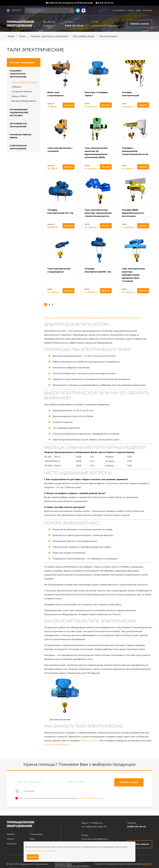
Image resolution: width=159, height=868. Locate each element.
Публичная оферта (63, 864)
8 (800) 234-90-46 (90, 741)
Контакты (147, 10)
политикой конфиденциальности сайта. (41, 851)
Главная (11, 36)
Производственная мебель (20, 136)
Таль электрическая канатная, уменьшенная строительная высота (98, 213)
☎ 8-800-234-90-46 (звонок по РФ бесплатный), (69, 3)
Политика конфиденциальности (69, 862)
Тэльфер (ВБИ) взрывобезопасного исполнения (133, 213)
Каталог (17, 10)
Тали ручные (51, 318)
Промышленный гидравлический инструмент (19, 113)
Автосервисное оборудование (18, 125)
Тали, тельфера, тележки (84, 36)
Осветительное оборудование (18, 147)
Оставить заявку (129, 782)
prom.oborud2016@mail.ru (105, 26)
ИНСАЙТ (147, 864)
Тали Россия (133, 318)
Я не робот (25, 791)
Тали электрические (108, 36)
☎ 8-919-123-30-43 (104, 3)
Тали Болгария (117, 318)
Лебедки (16, 87)
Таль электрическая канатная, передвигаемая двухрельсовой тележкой (133, 275)
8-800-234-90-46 (74, 26)
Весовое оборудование (24, 101)
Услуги (131, 10)
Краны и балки (19, 96)
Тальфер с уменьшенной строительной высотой (135, 151)
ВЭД (138, 10)
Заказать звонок (140, 844)
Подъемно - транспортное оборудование (49, 36)
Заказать (69, 105)
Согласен (33, 857)
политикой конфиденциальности (91, 798)
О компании (119, 10)
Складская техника (22, 92)
